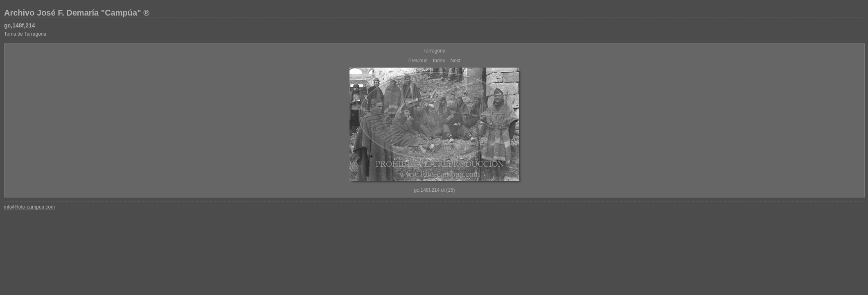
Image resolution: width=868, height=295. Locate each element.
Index (439, 61)
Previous (418, 61)
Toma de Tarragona (25, 34)
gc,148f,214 (20, 25)
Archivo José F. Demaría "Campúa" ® (77, 13)
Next (456, 61)
